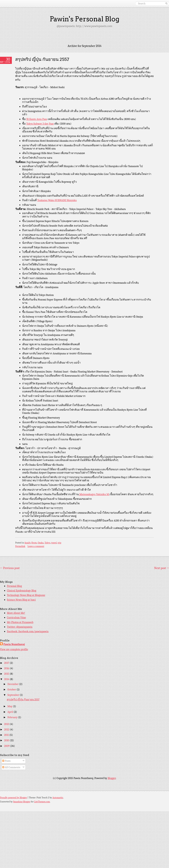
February (13, 717)
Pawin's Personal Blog (84, 19)
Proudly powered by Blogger (14, 798)
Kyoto (34, 543)
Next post (162, 568)
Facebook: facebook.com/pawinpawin (28, 631)
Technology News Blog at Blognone (26, 595)
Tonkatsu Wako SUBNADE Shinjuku (57, 200)
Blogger (112, 778)
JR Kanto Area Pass (37, 119)
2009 (7, 746)
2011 (7, 735)
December (13, 684)
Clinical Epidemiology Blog (22, 591)
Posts (6, 761)
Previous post (10, 568)
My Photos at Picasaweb (20, 622)
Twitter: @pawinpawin (20, 627)
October (12, 690)
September (14, 695)
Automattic (58, 798)
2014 (7, 679)
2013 (7, 724)
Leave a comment (36, 546)
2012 (7, 730)
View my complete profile (14, 649)
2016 (7, 668)
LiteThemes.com (42, 802)
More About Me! (16, 613)
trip (59, 543)
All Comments (11, 767)
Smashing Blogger (22, 802)
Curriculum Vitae (16, 618)
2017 (7, 663)
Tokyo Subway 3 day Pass (40, 124)
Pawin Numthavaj (14, 644)
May (10, 706)
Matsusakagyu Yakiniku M (94, 494)
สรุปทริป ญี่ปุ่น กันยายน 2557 (42, 59)
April (11, 712)
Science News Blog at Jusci (21, 600)
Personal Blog (14, 586)
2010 (7, 740)
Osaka (41, 543)
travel (54, 543)
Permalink (20, 546)
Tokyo (47, 543)
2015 (7, 674)
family (27, 543)
